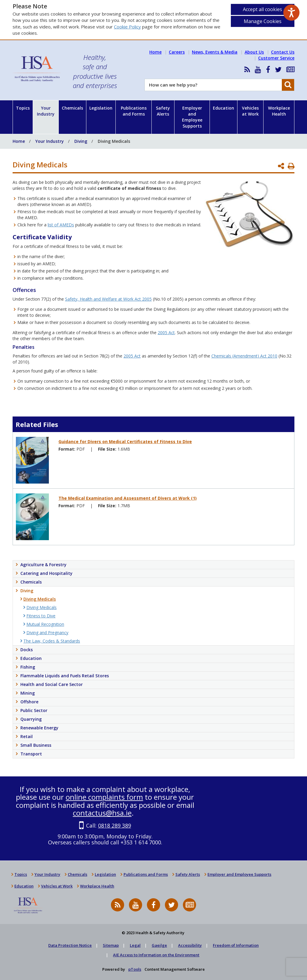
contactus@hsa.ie (102, 813)
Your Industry (46, 111)
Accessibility (190, 945)
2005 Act (166, 333)
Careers (177, 52)
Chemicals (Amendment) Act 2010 (244, 356)
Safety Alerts (163, 111)
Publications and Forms (134, 111)
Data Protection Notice (70, 945)
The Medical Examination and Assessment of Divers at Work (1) (128, 498)
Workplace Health (279, 111)
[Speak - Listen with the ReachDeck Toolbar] (291, 13)
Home (155, 52)
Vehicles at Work (250, 111)
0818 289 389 (115, 825)
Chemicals (72, 108)
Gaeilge (159, 945)
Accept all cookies (262, 9)
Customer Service (276, 58)
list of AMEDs (61, 225)
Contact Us (283, 52)
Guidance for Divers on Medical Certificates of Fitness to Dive (125, 441)
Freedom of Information (236, 945)
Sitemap (111, 945)
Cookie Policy (127, 27)
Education (224, 108)
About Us (254, 52)
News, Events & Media (215, 52)
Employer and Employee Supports (192, 117)
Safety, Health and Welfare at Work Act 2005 (108, 299)
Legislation (101, 108)
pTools (135, 969)
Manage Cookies (263, 21)
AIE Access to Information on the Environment (156, 955)
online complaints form (104, 797)
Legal (135, 945)
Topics (23, 108)
